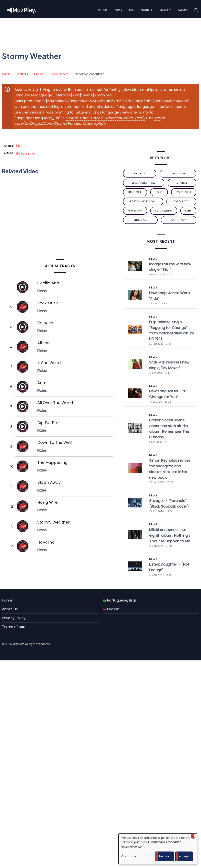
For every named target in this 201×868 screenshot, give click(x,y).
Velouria (45, 323)
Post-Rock (181, 201)
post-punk (184, 192)
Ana (41, 383)
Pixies (39, 74)
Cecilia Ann (48, 283)
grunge (182, 183)
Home (7, 600)
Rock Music (48, 303)
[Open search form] (196, 10)
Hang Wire (48, 502)
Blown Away (49, 482)
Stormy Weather (53, 522)
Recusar (164, 856)
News (118, 10)
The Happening (53, 462)
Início (7, 74)
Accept (184, 856)
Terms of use (14, 627)
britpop (140, 174)
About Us (10, 609)
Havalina (46, 542)
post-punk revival (143, 201)
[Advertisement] (102, 32)
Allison (43, 343)
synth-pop (179, 220)
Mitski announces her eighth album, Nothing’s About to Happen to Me (170, 535)
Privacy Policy (14, 618)
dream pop (178, 174)
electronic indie (144, 183)
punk (188, 211)
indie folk (135, 192)
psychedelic (164, 211)
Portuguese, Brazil (121, 600)
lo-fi (159, 192)
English (111, 609)
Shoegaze (140, 220)
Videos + (165, 10)
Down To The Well (54, 442)
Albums (183, 10)
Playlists (146, 10)
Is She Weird (49, 363)
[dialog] (158, 849)
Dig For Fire (48, 423)
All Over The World (55, 403)
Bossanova (59, 74)
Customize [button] (129, 856)
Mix (131, 10)
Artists (103, 10)
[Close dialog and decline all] (194, 836)
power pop (135, 211)
